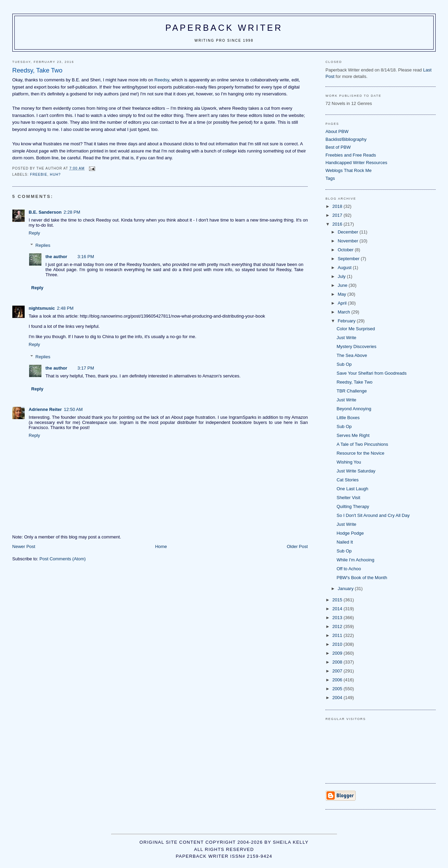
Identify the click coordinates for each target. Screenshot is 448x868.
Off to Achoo (349, 569)
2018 (338, 206)
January (346, 589)
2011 (338, 635)
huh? (55, 175)
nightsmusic (42, 308)
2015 (338, 600)
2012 (338, 626)
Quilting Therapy (353, 506)
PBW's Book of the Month (362, 578)
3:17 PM (86, 368)
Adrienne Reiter (45, 409)
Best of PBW (338, 147)
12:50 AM (73, 409)
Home (161, 546)
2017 (338, 215)
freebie (39, 175)
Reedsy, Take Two (354, 382)
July (342, 276)
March (345, 312)
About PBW (337, 131)
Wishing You (349, 462)
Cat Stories (347, 480)
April (343, 303)
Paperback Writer (224, 28)
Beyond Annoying (354, 409)
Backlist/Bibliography (346, 139)
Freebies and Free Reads (351, 155)
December (349, 232)
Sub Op (344, 364)
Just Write (346, 338)
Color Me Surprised (356, 329)
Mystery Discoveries (356, 346)
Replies (43, 245)
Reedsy (162, 80)
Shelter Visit (348, 498)
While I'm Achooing (355, 560)
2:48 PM (65, 308)
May (343, 294)
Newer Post (24, 546)
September (349, 259)
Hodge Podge (350, 533)
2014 (338, 609)
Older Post (297, 546)
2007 (338, 671)
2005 (338, 689)
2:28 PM (72, 212)
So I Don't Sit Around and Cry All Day (373, 515)
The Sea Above (352, 355)
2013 (338, 618)
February (347, 321)
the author (56, 257)
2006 (338, 680)
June (343, 285)
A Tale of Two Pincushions (362, 444)
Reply (34, 233)
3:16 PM (86, 257)
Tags (330, 178)
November (349, 241)
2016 (338, 224)
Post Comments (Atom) (62, 559)
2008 (338, 662)
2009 (338, 653)
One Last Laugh (352, 489)
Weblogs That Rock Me (349, 170)
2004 (338, 698)
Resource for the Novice (360, 453)
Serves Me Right (353, 435)
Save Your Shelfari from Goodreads (372, 373)
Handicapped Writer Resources (356, 163)
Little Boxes (348, 418)
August (345, 268)
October (346, 250)
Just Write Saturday (356, 471)
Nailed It (345, 542)
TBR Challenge (351, 391)
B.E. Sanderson (45, 212)
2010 (338, 644)
